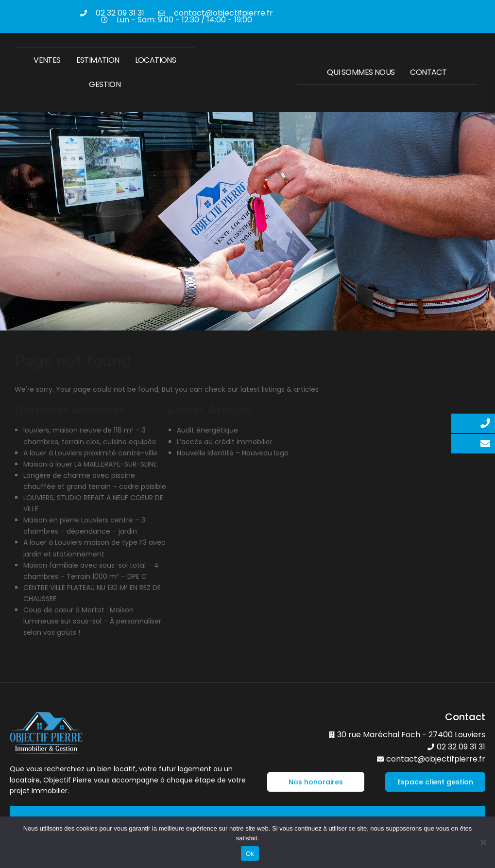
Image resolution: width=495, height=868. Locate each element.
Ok (250, 854)
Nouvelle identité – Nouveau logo (233, 453)
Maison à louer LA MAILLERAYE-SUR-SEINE (90, 464)
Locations (156, 60)
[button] (316, 782)
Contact (428, 72)
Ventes (47, 60)
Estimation (98, 60)
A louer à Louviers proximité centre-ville (90, 453)
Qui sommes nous (361, 72)
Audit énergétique (207, 430)
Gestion (105, 84)
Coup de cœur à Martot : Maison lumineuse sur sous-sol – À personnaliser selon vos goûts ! (92, 621)
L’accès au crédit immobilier (225, 442)
